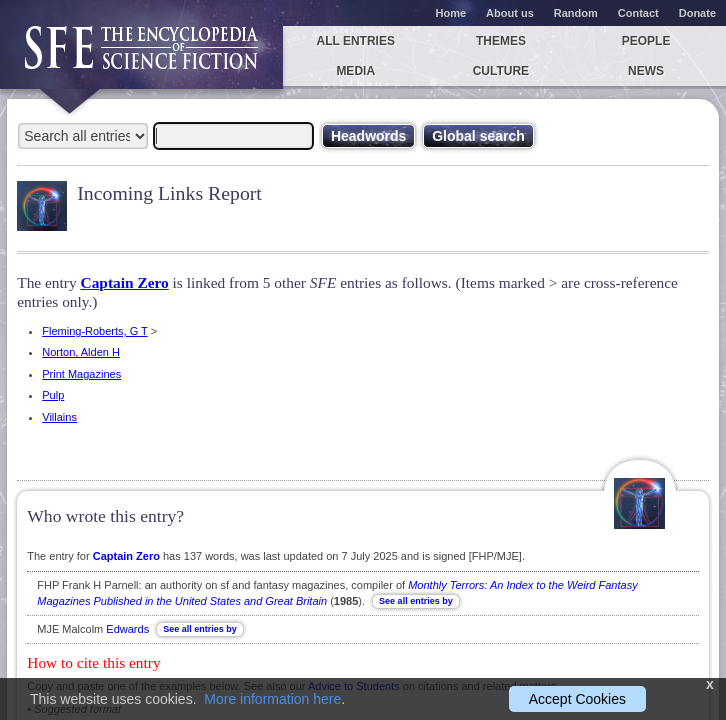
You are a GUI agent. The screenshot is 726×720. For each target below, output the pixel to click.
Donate (697, 13)
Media (355, 71)
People (646, 41)
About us (510, 13)
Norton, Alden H (81, 352)
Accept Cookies (577, 699)
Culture (501, 71)
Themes (501, 41)
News (646, 71)
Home (451, 13)
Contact (638, 13)
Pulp (53, 395)
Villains (59, 417)
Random (576, 13)
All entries (355, 41)
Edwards (127, 629)
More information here (272, 699)
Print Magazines (81, 374)
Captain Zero (125, 282)
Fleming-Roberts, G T (94, 331)
